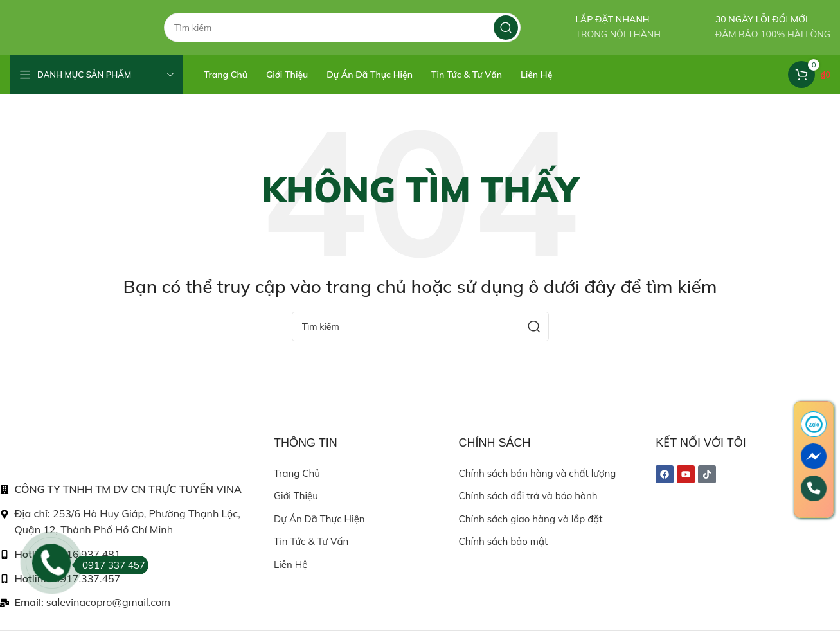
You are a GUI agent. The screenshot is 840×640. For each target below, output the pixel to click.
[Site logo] (74, 34)
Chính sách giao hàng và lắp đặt (531, 534)
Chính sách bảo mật (504, 557)
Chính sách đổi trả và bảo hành (528, 511)
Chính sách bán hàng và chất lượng (538, 489)
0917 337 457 (110, 565)
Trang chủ (297, 489)
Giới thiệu (296, 511)
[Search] (342, 35)
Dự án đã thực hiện (319, 534)
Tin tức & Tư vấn (311, 557)
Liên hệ (290, 580)
